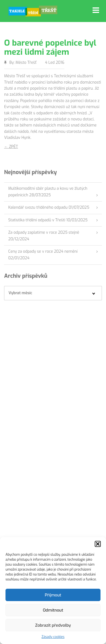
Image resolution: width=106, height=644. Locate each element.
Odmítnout (53, 610)
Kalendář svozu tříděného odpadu (38, 207)
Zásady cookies (53, 637)
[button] (98, 544)
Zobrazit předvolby (53, 625)
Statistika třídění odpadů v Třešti (37, 220)
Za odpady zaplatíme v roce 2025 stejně (44, 232)
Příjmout (53, 595)
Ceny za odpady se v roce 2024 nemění (43, 251)
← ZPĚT (11, 147)
